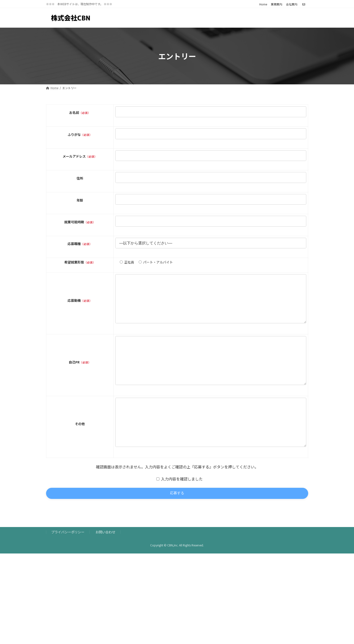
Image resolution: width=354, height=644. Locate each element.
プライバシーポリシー (68, 561)
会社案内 (292, 4)
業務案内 (277, 4)
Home (263, 4)
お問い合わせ (105, 561)
